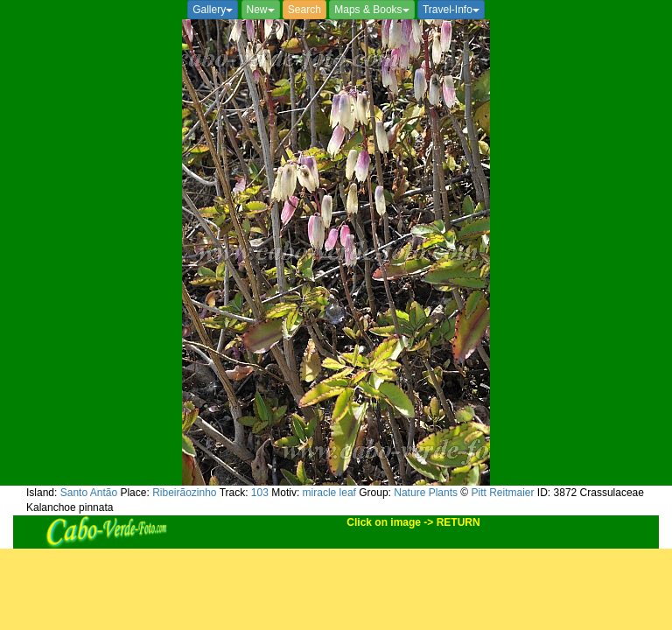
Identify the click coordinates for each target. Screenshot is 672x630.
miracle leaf (329, 493)
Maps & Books (371, 10)
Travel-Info (451, 10)
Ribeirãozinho (184, 493)
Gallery (213, 10)
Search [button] (304, 10)
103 (260, 493)
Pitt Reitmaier (503, 493)
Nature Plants (426, 493)
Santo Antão (89, 493)
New (261, 10)
